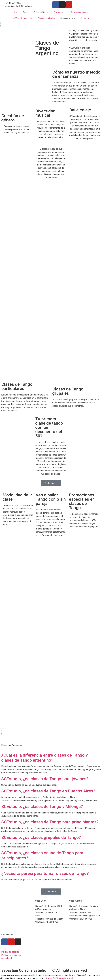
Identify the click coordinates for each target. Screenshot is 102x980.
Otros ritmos (59, 12)
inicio (15, 12)
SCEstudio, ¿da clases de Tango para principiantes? (50, 822)
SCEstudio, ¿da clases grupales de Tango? (41, 837)
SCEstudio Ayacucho (23, 18)
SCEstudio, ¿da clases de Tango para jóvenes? (45, 779)
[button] (51, 23)
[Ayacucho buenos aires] (85, 943)
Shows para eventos (80, 12)
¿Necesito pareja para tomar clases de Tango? (45, 873)
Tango (25, 12)
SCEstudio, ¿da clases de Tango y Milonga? (42, 806)
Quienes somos (68, 18)
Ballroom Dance (41, 12)
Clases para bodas (46, 18)
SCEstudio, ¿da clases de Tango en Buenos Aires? (48, 791)
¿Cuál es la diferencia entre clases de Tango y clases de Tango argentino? (45, 758)
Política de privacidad (63, 978)
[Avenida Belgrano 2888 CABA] (51, 946)
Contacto (85, 18)
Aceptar (49, 978)
